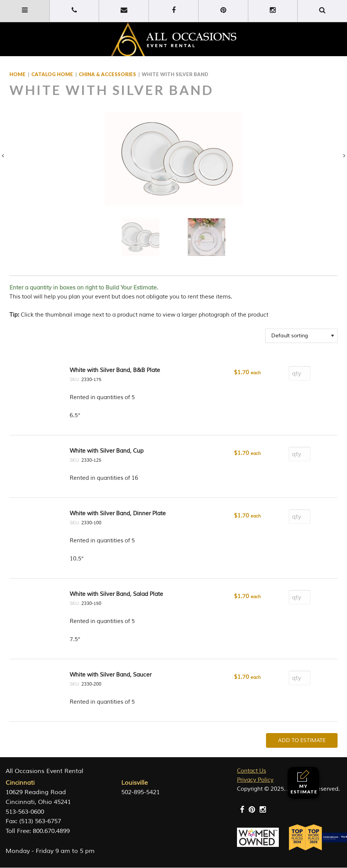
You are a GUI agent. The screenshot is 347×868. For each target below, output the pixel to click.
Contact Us (251, 771)
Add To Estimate (302, 740)
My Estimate (304, 782)
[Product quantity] (300, 373)
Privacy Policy (255, 780)
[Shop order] (301, 336)
